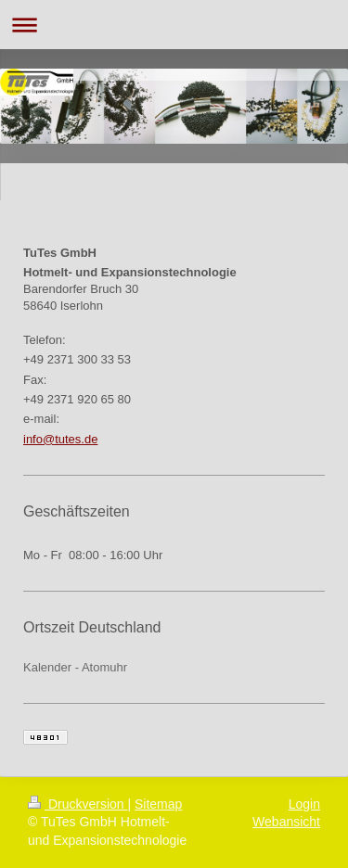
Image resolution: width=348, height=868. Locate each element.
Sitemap (158, 804)
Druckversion (77, 804)
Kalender (47, 667)
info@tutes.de (60, 439)
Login (304, 804)
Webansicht (286, 822)
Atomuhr (104, 667)
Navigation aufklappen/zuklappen (174, 25)
